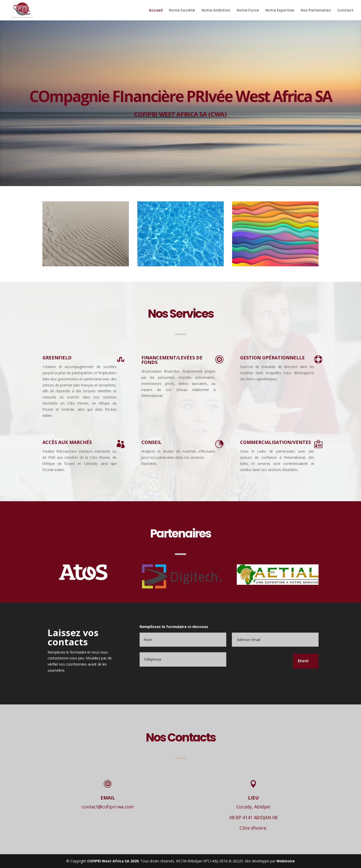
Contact (345, 11)
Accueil (156, 11)
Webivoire (286, 861)
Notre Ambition (216, 11)
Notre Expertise (280, 11)
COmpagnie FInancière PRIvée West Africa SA (180, 96)
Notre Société (182, 11)
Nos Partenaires (316, 11)
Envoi (303, 661)
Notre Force (248, 11)
